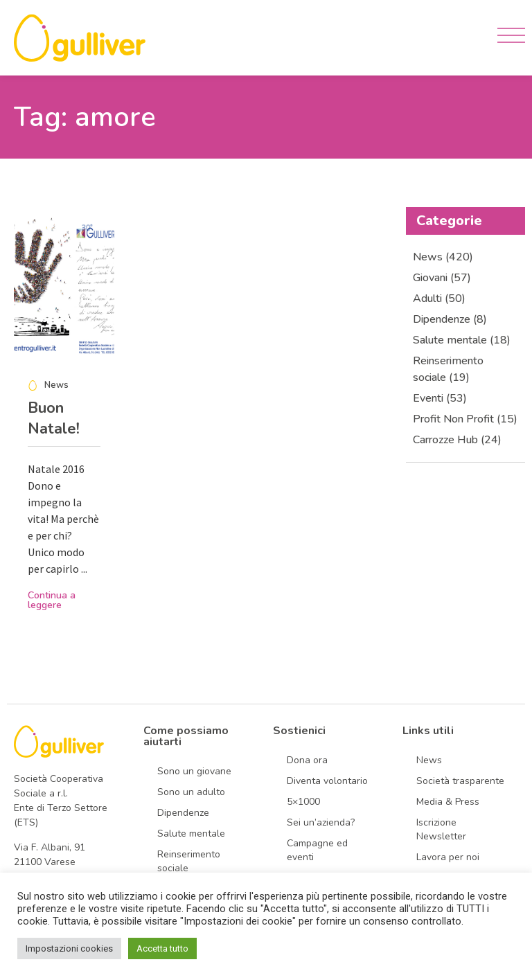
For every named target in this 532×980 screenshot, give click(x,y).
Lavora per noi (448, 857)
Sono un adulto (191, 792)
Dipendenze (183, 813)
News (429, 760)
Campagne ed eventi (317, 850)
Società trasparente (460, 781)
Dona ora (307, 760)
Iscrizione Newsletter (441, 829)
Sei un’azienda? (321, 822)
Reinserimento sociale (189, 861)
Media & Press (448, 802)
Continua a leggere (52, 600)
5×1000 (303, 802)
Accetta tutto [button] (162, 948)
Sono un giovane (194, 771)
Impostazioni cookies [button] (69, 948)
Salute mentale (191, 834)
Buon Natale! (54, 418)
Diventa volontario (327, 781)
